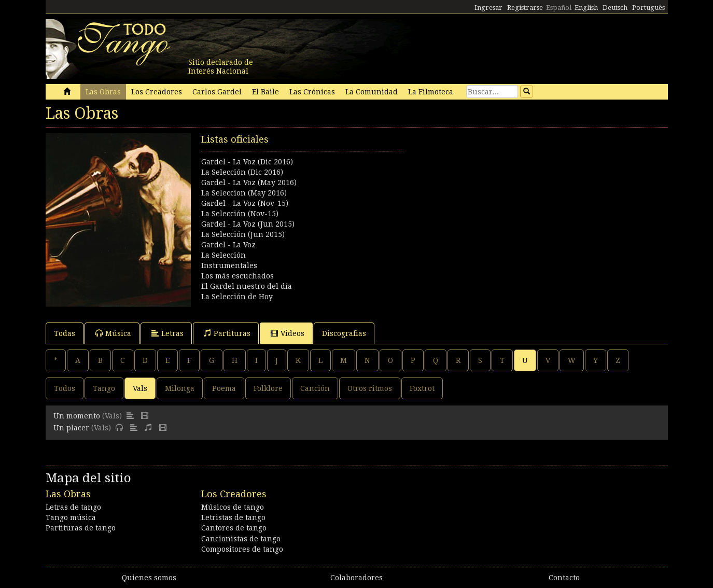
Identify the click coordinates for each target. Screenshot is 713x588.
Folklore (268, 388)
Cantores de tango (234, 528)
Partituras (227, 333)
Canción (315, 388)
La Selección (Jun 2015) (243, 234)
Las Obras (103, 92)
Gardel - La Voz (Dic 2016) (247, 162)
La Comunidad (372, 92)
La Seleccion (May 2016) (244, 193)
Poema (224, 388)
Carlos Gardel (217, 92)
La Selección (223, 255)
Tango (104, 388)
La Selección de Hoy (237, 297)
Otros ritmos (370, 388)
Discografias (344, 333)
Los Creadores (157, 92)
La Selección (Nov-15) (240, 214)
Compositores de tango (242, 549)
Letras (167, 333)
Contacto (564, 578)
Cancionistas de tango (241, 539)
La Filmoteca (431, 92)
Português (648, 8)
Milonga (180, 388)
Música (113, 333)
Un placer (71, 428)
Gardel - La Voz (228, 245)
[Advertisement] (512, 205)
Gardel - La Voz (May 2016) (249, 183)
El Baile (265, 92)
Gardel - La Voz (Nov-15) (245, 203)
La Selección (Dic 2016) (242, 172)
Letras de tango (73, 507)
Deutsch (615, 8)
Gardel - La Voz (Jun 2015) (248, 224)
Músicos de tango (233, 507)
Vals (140, 388)
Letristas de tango (233, 517)
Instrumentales (229, 265)
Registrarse (525, 8)
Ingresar (488, 8)
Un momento (77, 416)
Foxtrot (422, 388)
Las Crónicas (312, 92)
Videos (288, 333)
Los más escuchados (237, 276)
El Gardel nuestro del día (247, 286)
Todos (65, 388)
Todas (65, 333)
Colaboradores (356, 578)
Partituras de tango (81, 528)
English (586, 8)
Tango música (71, 517)
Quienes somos (149, 578)
